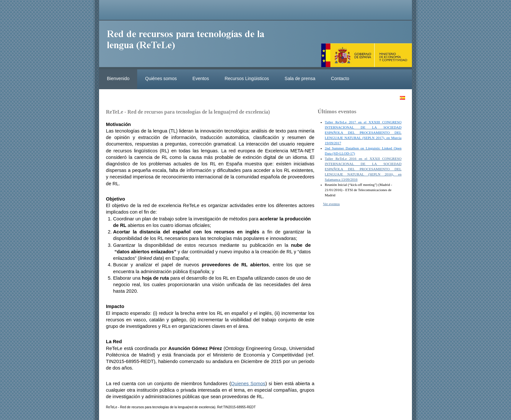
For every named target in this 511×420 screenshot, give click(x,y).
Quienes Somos (248, 384)
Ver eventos (331, 204)
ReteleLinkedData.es (189, 45)
